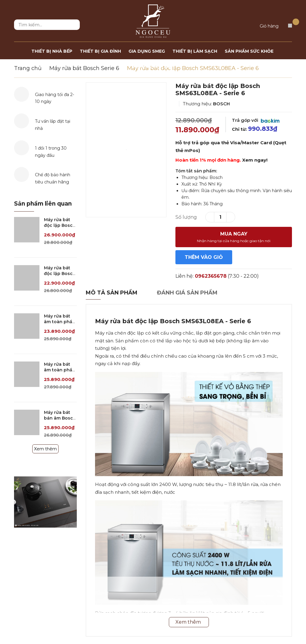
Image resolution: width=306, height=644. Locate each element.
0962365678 (211, 276)
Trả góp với (256, 120)
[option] (126, 150)
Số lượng (186, 217)
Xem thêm (45, 449)
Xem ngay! (255, 160)
